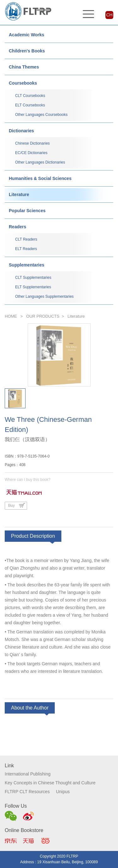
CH (109, 15)
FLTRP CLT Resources (27, 792)
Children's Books (27, 51)
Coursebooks (23, 83)
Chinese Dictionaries (32, 143)
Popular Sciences (27, 211)
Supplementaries (27, 265)
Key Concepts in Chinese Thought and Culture (50, 783)
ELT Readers (26, 249)
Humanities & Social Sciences (40, 178)
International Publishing (28, 774)
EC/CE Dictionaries (31, 153)
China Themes (24, 67)
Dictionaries (21, 131)
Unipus (63, 792)
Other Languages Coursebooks (41, 115)
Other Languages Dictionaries (40, 162)
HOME (11, 316)
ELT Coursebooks (30, 105)
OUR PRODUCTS (43, 316)
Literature (19, 195)
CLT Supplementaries (33, 278)
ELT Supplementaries (33, 287)
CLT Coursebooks (30, 96)
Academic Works (27, 35)
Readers (17, 227)
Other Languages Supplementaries (44, 296)
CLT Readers (26, 239)
